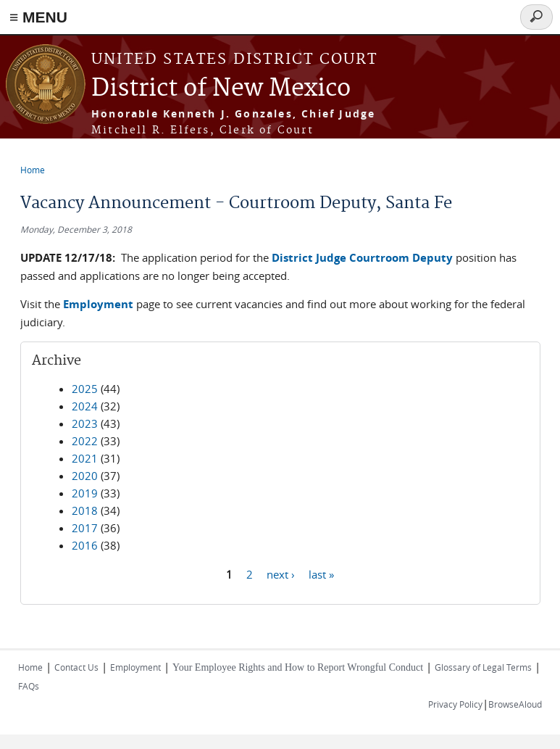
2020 (85, 476)
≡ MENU (38, 17)
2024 (85, 406)
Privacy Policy (455, 704)
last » (321, 574)
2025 (85, 389)
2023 (85, 423)
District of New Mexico (221, 89)
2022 (85, 441)
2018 (85, 510)
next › (281, 574)
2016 (85, 545)
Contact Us (76, 667)
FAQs (29, 686)
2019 (85, 493)
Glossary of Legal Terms (483, 667)
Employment (135, 667)
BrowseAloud (515, 704)
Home (33, 170)
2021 (85, 458)
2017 (85, 528)
